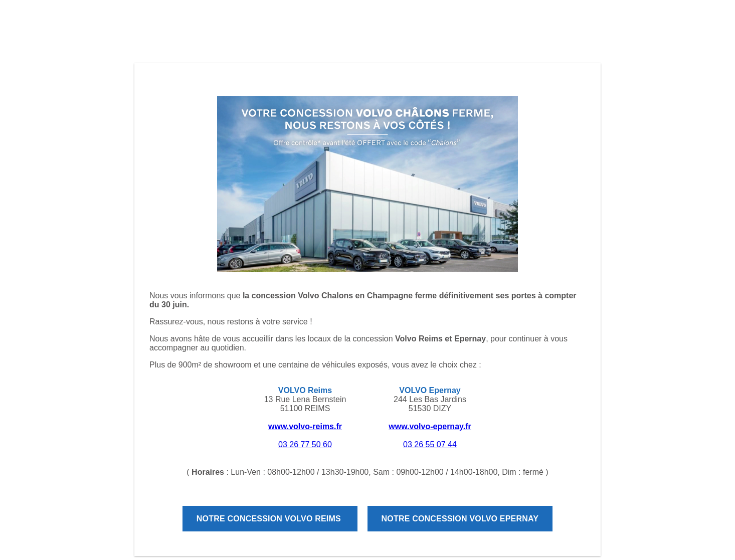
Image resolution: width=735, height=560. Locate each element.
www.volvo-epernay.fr (430, 426)
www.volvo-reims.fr (305, 426)
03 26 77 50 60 (305, 444)
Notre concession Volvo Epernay (460, 519)
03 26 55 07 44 (430, 444)
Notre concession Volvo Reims (270, 519)
